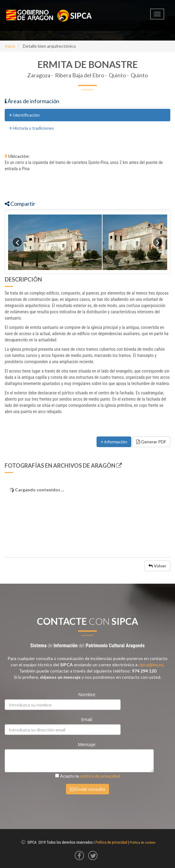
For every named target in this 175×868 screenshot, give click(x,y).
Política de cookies (142, 843)
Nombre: (88, 694)
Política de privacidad (111, 842)
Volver (157, 566)
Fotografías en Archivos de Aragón (63, 465)
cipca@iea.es (151, 665)
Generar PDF (151, 442)
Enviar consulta (87, 789)
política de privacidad (100, 776)
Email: (87, 719)
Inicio (10, 46)
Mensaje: (88, 744)
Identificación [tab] (25, 115)
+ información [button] (114, 442)
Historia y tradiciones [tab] (32, 128)
